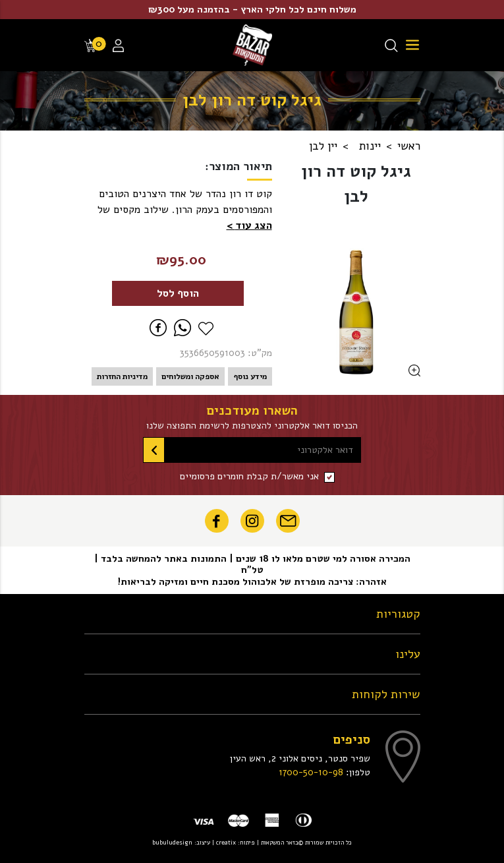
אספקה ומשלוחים (190, 376)
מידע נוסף (250, 376)
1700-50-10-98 (311, 772)
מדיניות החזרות (122, 376)
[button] (249, 225)
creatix (226, 842)
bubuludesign (172, 842)
